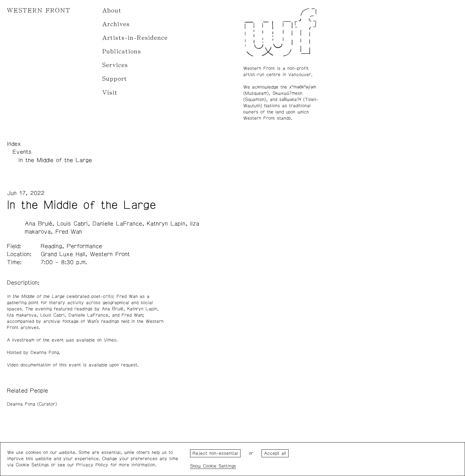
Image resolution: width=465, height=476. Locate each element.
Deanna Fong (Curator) (32, 404)
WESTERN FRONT (39, 11)
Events (22, 152)
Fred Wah (69, 232)
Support (115, 79)
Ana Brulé (38, 224)
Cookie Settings (219, 466)
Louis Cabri (72, 224)
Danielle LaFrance (117, 224)
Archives (116, 24)
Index (14, 144)
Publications (122, 51)
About (112, 11)
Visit (110, 93)
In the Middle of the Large (55, 160)
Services (115, 65)
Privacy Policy (92, 465)
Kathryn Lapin (166, 224)
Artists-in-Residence (135, 38)
